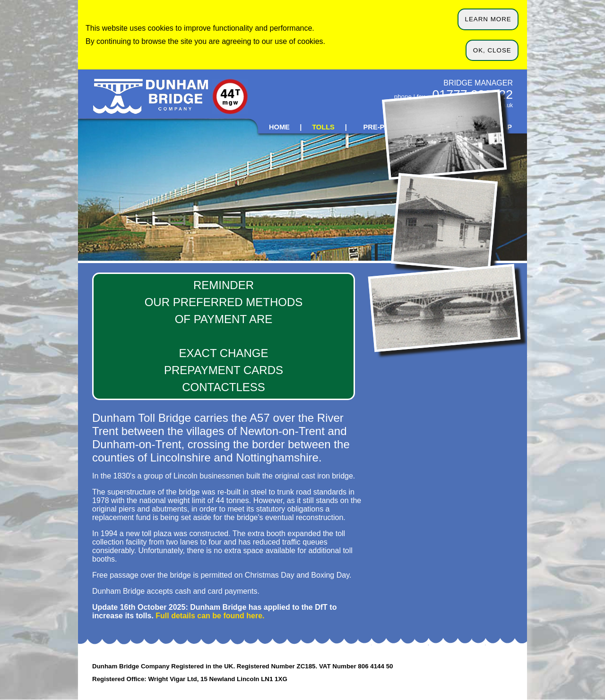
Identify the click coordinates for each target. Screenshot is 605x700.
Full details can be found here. (210, 616)
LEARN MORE (488, 19)
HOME (279, 127)
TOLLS (323, 127)
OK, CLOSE (492, 50)
